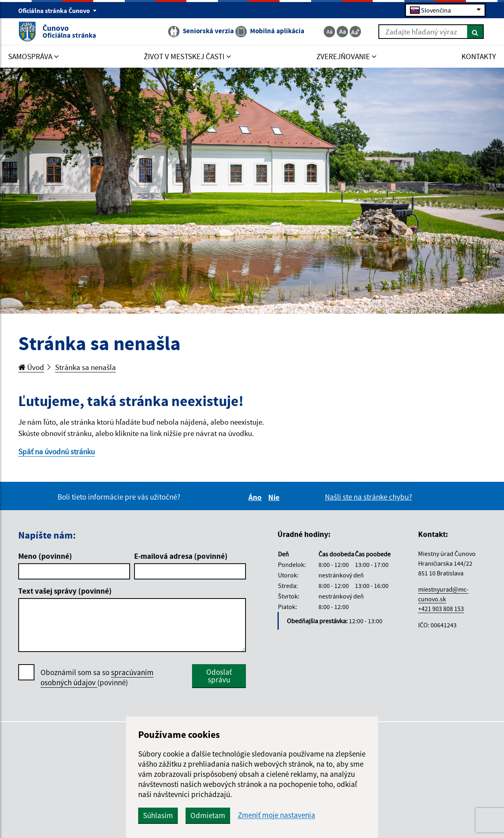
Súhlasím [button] (158, 815)
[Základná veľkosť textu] (342, 32)
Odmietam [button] (208, 815)
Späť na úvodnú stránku (57, 451)
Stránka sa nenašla (85, 367)
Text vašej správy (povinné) (65, 591)
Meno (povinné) (45, 556)
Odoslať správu (219, 676)
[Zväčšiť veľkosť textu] (355, 32)
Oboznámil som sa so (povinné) (97, 678)
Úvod (31, 367)
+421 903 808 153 (441, 609)
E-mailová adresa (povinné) (181, 556)
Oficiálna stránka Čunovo (58, 11)
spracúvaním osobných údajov (97, 677)
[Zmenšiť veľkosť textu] (329, 32)
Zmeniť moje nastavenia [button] (277, 815)
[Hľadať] (475, 32)
